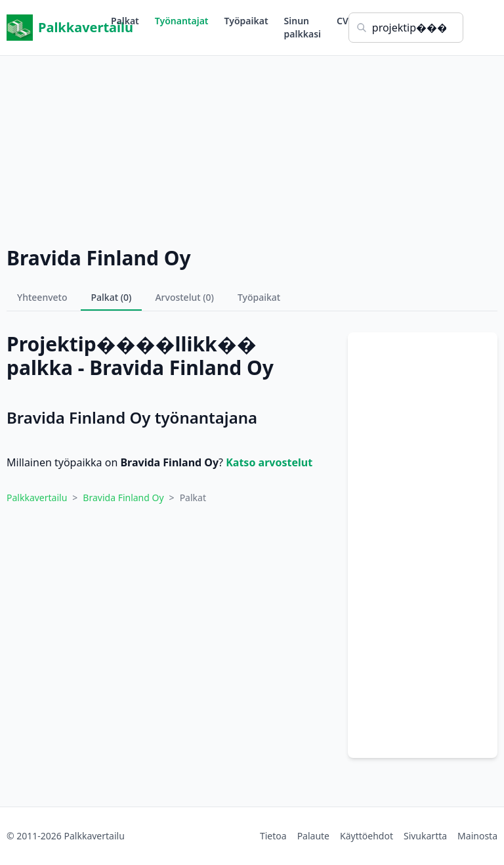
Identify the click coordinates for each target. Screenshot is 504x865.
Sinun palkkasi (303, 27)
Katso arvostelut (269, 462)
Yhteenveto (42, 297)
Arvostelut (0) (184, 297)
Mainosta (477, 836)
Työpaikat (246, 21)
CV (343, 21)
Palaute (313, 836)
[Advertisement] (252, 148)
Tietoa (273, 836)
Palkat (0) (112, 297)
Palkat (125, 21)
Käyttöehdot (367, 836)
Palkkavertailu (59, 28)
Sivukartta (425, 836)
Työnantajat (182, 21)
